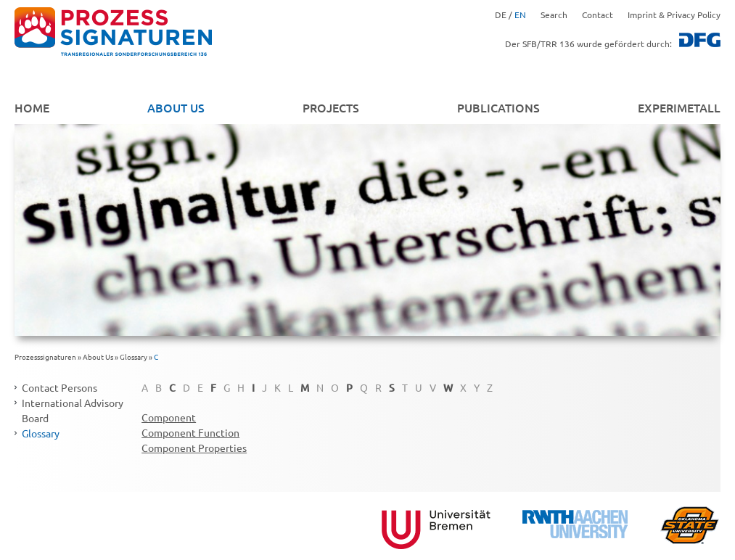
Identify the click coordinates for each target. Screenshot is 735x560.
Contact (598, 15)
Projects (331, 107)
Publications (498, 107)
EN (520, 15)
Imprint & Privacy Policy (674, 15)
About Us (176, 107)
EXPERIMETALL (679, 107)
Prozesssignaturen (45, 357)
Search (554, 15)
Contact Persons (59, 387)
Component (169, 417)
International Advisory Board (73, 410)
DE (501, 15)
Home (32, 107)
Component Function (190, 432)
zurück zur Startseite (113, 32)
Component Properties (194, 448)
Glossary (134, 357)
